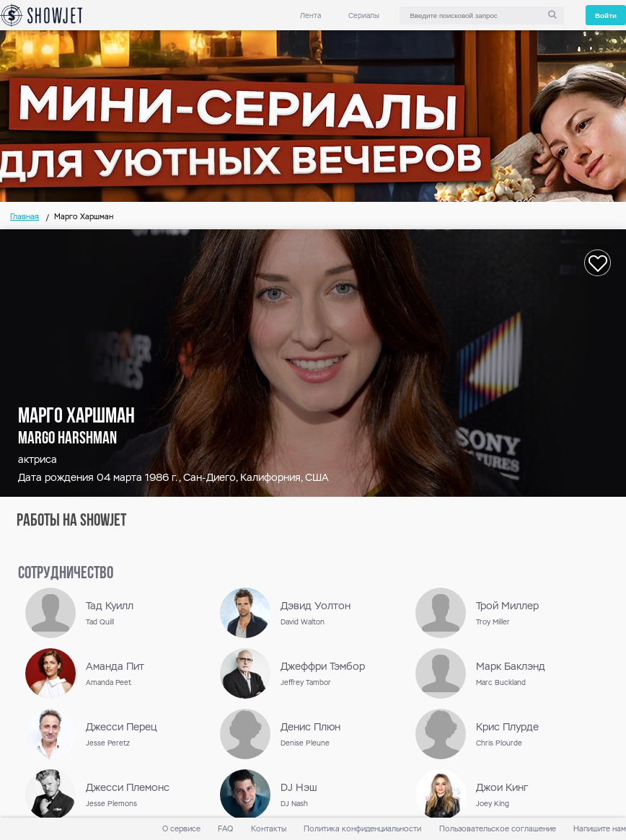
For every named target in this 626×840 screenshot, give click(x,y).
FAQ (225, 829)
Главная (25, 217)
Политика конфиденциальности (362, 829)
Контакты (269, 829)
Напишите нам (600, 829)
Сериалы (364, 16)
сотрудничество (66, 574)
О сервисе (181, 829)
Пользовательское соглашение (498, 829)
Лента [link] (310, 16)
